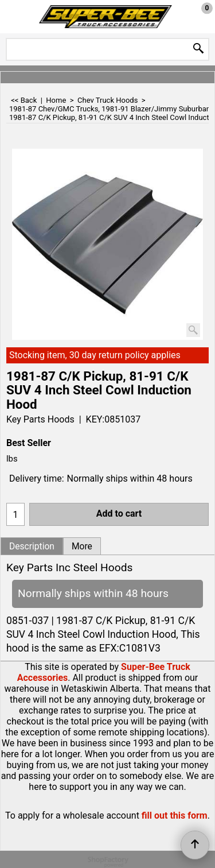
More (82, 547)
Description (32, 547)
